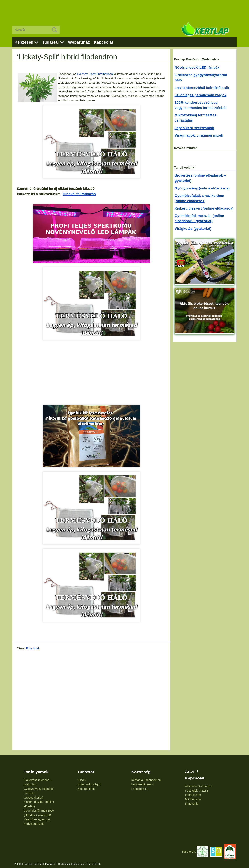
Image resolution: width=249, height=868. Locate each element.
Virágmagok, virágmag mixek (199, 135)
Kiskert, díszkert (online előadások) (204, 208)
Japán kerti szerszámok (194, 128)
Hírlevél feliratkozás (79, 194)
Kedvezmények (34, 824)
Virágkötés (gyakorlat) (193, 229)
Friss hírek (33, 648)
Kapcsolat (103, 42)
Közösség (141, 772)
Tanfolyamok (36, 772)
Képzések (24, 42)
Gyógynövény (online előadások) (202, 188)
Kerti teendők (86, 789)
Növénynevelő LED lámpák (197, 68)
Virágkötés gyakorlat (37, 819)
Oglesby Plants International (95, 74)
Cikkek (82, 780)
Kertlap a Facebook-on (146, 780)
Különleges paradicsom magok (201, 95)
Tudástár (51, 42)
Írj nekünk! (192, 804)
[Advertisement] (124, 10)
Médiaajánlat (193, 799)
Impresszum (193, 795)
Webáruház (79, 42)
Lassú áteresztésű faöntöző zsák (202, 88)
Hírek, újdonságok (89, 784)
